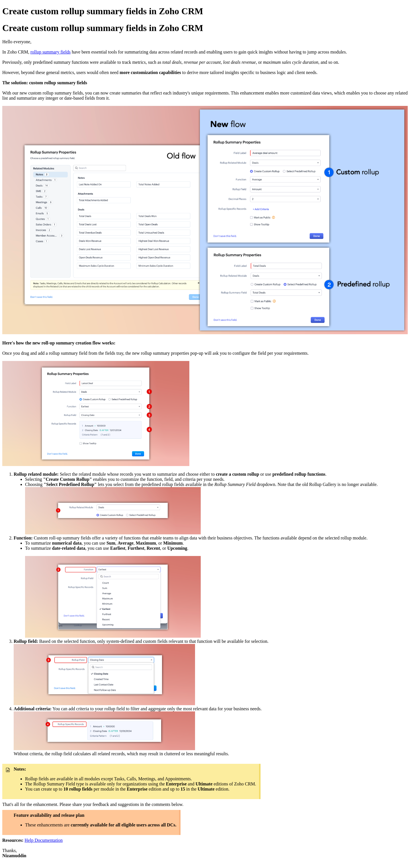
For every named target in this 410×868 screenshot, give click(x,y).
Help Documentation (44, 840)
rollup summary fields (51, 52)
